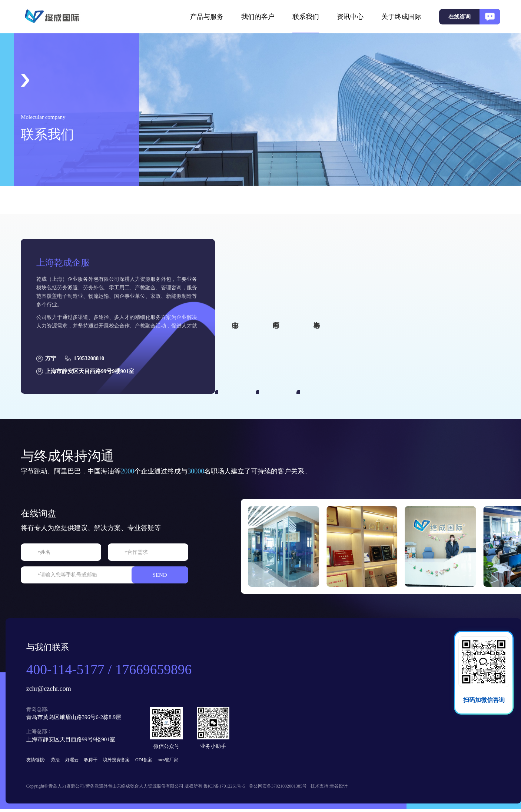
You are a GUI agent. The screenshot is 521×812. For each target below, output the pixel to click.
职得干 (92, 761)
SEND (171, 575)
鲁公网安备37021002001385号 (286, 789)
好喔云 (73, 761)
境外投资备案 (117, 761)
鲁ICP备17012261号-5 (228, 789)
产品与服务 (207, 16)
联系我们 (306, 16)
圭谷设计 (350, 789)
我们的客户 (258, 16)
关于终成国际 (401, 16)
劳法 (56, 761)
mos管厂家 (169, 761)
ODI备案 (144, 761)
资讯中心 (350, 16)
